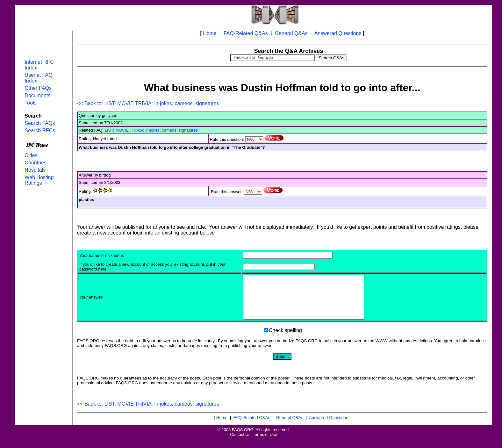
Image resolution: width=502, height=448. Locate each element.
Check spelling (285, 339)
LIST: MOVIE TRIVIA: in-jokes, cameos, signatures (151, 130)
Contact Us (240, 443)
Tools (30, 103)
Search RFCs (40, 130)
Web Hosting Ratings (39, 180)
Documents (37, 95)
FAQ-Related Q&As (246, 33)
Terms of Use (265, 443)
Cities (31, 155)
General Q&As (291, 33)
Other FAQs (38, 88)
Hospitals (35, 170)
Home (210, 33)
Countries (35, 163)
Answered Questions (338, 33)
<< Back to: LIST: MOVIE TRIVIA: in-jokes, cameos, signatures (148, 103)
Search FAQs (40, 123)
